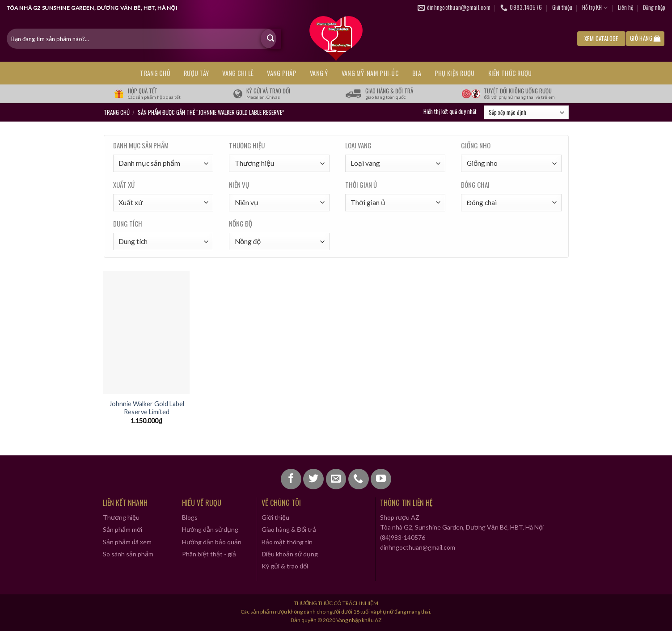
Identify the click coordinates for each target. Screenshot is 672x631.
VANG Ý (319, 73)
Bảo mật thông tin (287, 542)
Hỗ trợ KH (595, 8)
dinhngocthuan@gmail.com (418, 547)
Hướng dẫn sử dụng (210, 529)
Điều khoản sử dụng (290, 554)
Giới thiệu (562, 7)
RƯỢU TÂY (196, 73)
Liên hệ (626, 7)
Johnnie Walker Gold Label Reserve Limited (147, 408)
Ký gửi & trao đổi (285, 566)
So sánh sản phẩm (128, 554)
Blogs (190, 517)
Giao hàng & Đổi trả (289, 529)
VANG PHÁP (282, 73)
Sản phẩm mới (123, 529)
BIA (417, 73)
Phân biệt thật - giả (209, 554)
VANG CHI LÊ (238, 73)
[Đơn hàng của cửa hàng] (526, 113)
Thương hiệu (121, 517)
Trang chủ (155, 73)
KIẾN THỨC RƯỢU (510, 73)
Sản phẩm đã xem (127, 542)
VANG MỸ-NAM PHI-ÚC (370, 73)
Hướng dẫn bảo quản (212, 542)
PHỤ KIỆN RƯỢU (455, 73)
